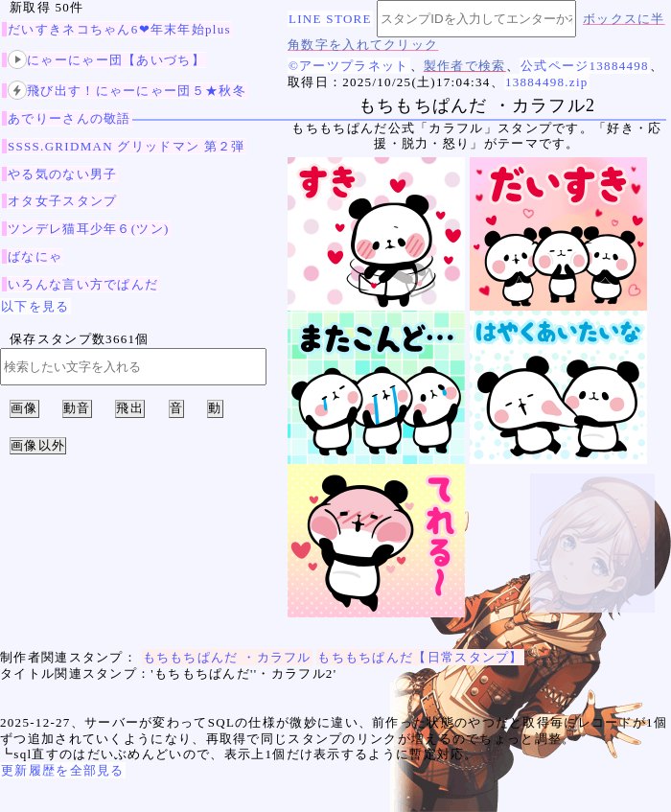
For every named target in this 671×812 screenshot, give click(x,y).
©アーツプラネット (349, 66)
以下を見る (35, 306)
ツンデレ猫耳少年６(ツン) (89, 229)
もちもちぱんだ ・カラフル (227, 657)
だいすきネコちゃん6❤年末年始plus (119, 29)
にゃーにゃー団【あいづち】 (106, 60)
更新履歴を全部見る (63, 770)
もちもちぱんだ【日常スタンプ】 (420, 657)
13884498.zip (547, 82)
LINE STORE (330, 19)
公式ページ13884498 (585, 66)
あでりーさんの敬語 (69, 118)
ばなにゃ (35, 256)
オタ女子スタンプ (62, 201)
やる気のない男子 (62, 174)
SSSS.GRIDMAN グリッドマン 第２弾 (127, 146)
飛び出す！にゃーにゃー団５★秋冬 (127, 91)
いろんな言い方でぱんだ (83, 284)
